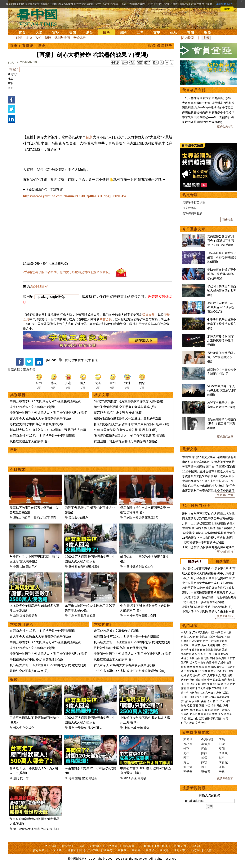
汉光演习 (186, 650)
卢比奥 (228, 632)
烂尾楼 (142, 778)
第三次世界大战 (23, 829)
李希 (136, 518)
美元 (189, 675)
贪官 (229, 662)
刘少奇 (208, 714)
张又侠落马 (190, 208)
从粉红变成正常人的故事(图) (29, 441)
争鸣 (29, 38)
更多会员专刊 (225, 126)
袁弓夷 (211, 645)
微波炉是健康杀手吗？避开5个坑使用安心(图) (222, 357)
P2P (232, 684)
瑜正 (204, 767)
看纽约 (136, 850)
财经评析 (79, 38)
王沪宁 (231, 658)
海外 (226, 706)
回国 (201, 706)
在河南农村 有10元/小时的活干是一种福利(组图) (42, 436)
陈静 (204, 753)
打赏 (132, 62)
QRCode (51, 360)
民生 (220, 706)
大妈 (198, 684)
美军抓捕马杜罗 (192, 213)
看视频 (122, 850)
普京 (10, 88)
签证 (195, 706)
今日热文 (18, 469)
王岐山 (17, 518)
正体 (124, 62)
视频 (207, 33)
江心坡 (204, 697)
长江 (192, 645)
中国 (16, 567)
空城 (22, 616)
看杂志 (108, 850)
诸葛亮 (228, 714)
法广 (184, 671)
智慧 (201, 719)
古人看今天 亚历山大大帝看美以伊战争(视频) (40, 418)
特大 (155, 62)
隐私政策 (129, 846)
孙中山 (218, 710)
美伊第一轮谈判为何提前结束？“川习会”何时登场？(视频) (49, 413)
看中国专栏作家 (196, 732)
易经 (184, 719)
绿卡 (213, 706)
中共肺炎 (186, 632)
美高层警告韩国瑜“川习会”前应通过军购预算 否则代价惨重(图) (221, 241)
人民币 (211, 675)
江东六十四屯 (208, 693)
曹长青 (206, 772)
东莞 (78, 616)
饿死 (84, 616)
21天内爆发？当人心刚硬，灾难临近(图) (208, 538)
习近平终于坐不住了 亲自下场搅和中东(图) (209, 578)
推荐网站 (39, 850)
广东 (71, 616)
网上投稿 (51, 846)
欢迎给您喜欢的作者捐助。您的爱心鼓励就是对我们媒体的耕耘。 (67, 272)
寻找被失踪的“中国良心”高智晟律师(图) (36, 424)
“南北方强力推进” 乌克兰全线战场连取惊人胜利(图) (128, 401)
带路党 (73, 518)
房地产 (185, 680)
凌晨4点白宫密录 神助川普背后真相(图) (207, 607)
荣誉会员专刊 (194, 90)
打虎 (207, 667)
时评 (19, 38)
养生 (204, 723)
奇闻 (190, 33)
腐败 (195, 667)
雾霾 (184, 688)
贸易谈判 (221, 658)
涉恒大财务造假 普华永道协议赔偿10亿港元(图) (221, 340)
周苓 (186, 753)
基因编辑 (192, 688)
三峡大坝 (214, 641)
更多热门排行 (225, 552)
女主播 (196, 701)
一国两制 (230, 667)
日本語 (196, 846)
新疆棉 (223, 641)
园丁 (186, 758)
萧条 (34, 616)
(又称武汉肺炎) (200, 632)
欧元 (218, 675)
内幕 (209, 662)
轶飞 (186, 749)
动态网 (196, 850)
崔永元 (193, 662)
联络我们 (67, 846)
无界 (209, 850)
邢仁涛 (188, 767)
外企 (134, 778)
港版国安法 (222, 645)
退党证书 (179, 850)
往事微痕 (197, 650)
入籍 (207, 706)
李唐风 (223, 753)
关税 (192, 658)
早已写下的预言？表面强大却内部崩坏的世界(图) (222, 291)
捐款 (81, 846)
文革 (198, 723)
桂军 (205, 710)
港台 (89, 33)
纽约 (123, 33)
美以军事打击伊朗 (194, 202)
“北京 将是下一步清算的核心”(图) (203, 542)
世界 (140, 33)
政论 (38, 38)
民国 (199, 710)
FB (200, 671)
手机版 (115, 62)
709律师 (217, 688)
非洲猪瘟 (218, 684)
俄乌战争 (13, 74)
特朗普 (219, 632)
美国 (73, 33)
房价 (204, 684)
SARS (212, 697)
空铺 (78, 778)
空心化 (149, 567)
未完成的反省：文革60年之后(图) (32, 407)
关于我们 (95, 846)
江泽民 (185, 662)
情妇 (184, 667)
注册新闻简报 (194, 788)
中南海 (202, 662)
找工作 (24, 778)
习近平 (26, 518)
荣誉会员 (149, 315)
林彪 (200, 714)
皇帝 (221, 714)
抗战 (211, 710)
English (145, 846)
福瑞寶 (164, 850)
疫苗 (198, 645)
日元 (224, 675)
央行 (225, 671)
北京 (184, 684)
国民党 (218, 650)
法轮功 (185, 693)
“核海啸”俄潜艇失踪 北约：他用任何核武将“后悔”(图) (129, 436)
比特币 (197, 675)
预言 (37, 829)
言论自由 (186, 701)
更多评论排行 (225, 616)
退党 (225, 650)
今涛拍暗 (207, 739)
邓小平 (193, 714)
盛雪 (204, 758)
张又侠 (220, 637)
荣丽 (142, 518)
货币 (204, 675)
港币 (230, 675)
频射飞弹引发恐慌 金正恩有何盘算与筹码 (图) (125, 407)
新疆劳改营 (223, 697)
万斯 (206, 658)
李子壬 (188, 772)
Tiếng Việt (179, 846)
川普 (212, 632)
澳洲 (193, 710)
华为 (189, 667)
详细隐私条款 (224, 4)
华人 (210, 701)
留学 (228, 701)
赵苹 (222, 758)
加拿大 (212, 671)
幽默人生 (193, 719)
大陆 (39, 33)
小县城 (134, 567)
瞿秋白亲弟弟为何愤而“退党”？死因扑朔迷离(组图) (222, 424)
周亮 (53, 518)
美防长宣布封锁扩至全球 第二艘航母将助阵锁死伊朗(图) (222, 274)
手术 (34, 567)
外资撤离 (80, 567)
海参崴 (217, 680)
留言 (140, 62)
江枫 (222, 767)
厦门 (16, 778)
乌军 (10, 83)
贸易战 (203, 637)
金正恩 (208, 654)
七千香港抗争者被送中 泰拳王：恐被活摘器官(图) (222, 324)
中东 (127, 616)
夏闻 (222, 749)
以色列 (152, 616)
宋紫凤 (188, 739)
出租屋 (91, 616)
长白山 (185, 697)
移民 (216, 701)
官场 (56, 33)
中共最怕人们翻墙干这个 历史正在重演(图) (209, 569)
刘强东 (191, 684)
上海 (16, 616)
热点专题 (190, 195)
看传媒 (150, 850)
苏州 (71, 567)
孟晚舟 (185, 658)
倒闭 (28, 616)
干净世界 (56, 850)
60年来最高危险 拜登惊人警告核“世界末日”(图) (126, 430)
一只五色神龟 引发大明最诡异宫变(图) (206, 98)
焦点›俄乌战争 (160, 46)
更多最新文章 (225, 495)
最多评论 (195, 561)
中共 (201, 654)
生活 (174, 33)
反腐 (201, 667)
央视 (204, 701)
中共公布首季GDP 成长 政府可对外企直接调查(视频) (46, 401)
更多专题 (228, 219)
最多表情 (223, 561)
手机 (213, 719)
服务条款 (112, 846)
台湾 (224, 680)
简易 (222, 739)
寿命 (192, 723)
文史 (157, 33)
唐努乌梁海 (223, 693)
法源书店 (93, 850)
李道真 (206, 744)
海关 (184, 706)
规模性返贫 (93, 567)
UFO (195, 654)
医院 (28, 567)
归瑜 (222, 744)
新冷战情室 (39, 287)
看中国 (39, 17)
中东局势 (136, 616)
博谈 (106, 33)
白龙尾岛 (194, 697)
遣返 (189, 706)
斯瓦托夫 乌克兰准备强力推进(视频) (118, 413)
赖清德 (225, 654)
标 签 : (14, 69)
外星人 (185, 723)
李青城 (223, 762)
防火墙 (202, 688)
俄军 (10, 79)
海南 (72, 778)
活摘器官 (197, 641)
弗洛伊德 (186, 654)
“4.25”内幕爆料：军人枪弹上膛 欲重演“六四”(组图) (222, 390)
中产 (210, 680)
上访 (225, 688)
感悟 (207, 719)
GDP (127, 778)
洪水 (204, 645)
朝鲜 (205, 671)
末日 (56, 829)
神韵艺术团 (75, 850)
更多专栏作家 (225, 778)
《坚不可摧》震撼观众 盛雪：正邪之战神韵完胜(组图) (222, 257)
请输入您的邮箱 (210, 795)
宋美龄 (185, 714)
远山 (204, 749)
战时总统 (47, 829)
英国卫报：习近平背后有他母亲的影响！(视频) (125, 441)
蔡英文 (231, 680)
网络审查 (194, 693)
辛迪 (222, 772)
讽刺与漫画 (62, 38)
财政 (198, 680)
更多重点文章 (225, 436)
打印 (148, 62)
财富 (204, 680)
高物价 (93, 778)
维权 (209, 688)
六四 (227, 637)
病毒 (184, 637)
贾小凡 (188, 744)
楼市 (192, 680)
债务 (231, 671)
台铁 (205, 641)
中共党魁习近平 (40, 518)
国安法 (185, 645)
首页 (22, 33)
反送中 (222, 662)
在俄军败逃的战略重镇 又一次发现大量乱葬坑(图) (127, 418)
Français (161, 846)
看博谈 (28, 46)
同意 (227, 9)
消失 (142, 567)
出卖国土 (186, 641)
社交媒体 (192, 671)
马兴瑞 (128, 518)
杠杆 (184, 675)
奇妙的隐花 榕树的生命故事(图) (202, 122)
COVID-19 (193, 637)
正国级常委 (152, 518)
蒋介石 (227, 710)
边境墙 (199, 658)
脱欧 (219, 671)
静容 (204, 762)
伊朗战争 (83, 518)
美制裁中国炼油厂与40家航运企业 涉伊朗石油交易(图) (221, 307)
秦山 (186, 762)
